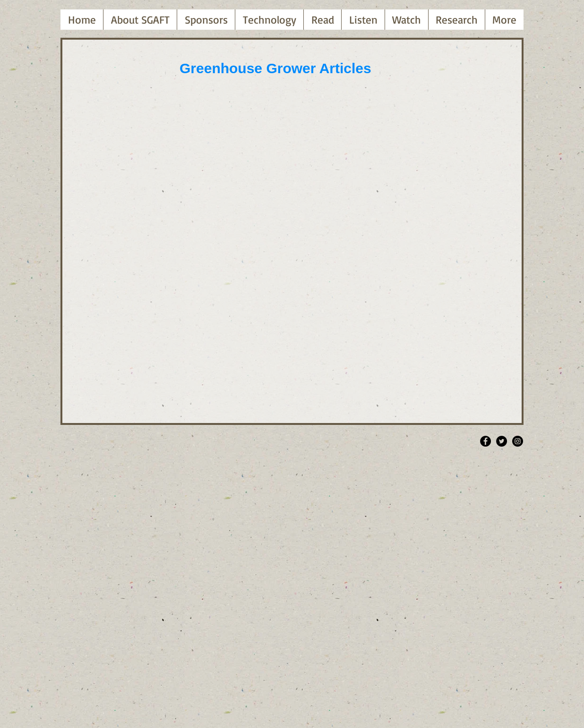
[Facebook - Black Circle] (485, 441)
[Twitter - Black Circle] (502, 441)
